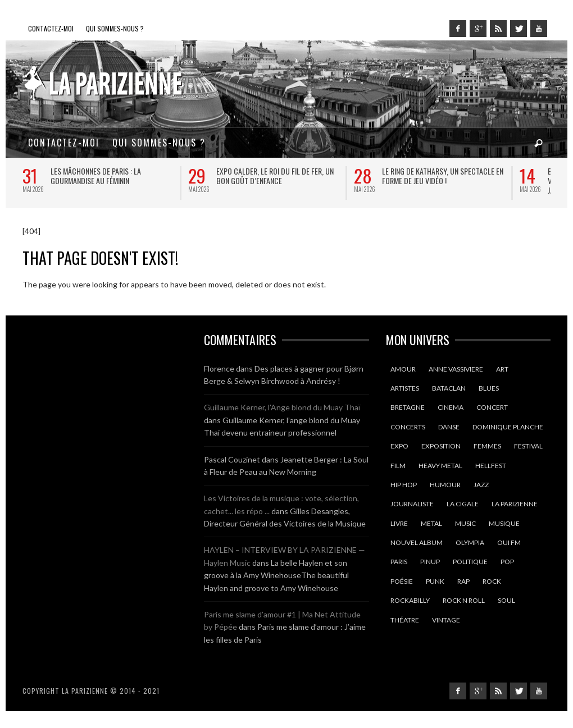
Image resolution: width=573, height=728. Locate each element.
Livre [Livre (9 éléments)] (399, 523)
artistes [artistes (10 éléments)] (405, 388)
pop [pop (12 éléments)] (507, 562)
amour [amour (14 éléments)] (403, 369)
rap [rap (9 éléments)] (463, 581)
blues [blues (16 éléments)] (489, 388)
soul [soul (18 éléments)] (506, 600)
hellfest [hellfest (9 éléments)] (491, 466)
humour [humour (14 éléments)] (445, 485)
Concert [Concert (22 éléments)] (492, 407)
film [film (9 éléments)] (398, 466)
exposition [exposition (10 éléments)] (441, 446)
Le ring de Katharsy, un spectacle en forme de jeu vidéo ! (443, 176)
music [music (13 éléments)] (465, 523)
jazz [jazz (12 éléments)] (481, 485)
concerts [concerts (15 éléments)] (408, 427)
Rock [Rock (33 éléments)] (492, 581)
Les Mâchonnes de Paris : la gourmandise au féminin (96, 176)
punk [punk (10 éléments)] (435, 581)
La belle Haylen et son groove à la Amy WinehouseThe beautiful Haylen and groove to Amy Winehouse (276, 575)
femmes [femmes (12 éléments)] (487, 446)
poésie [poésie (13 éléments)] (402, 581)
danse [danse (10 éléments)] (449, 427)
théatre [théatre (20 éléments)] (405, 620)
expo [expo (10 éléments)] (399, 446)
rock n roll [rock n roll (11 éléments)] (464, 600)
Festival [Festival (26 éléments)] (528, 446)
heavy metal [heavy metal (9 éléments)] (440, 466)
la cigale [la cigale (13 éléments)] (463, 504)
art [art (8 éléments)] (502, 369)
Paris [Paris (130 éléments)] (399, 562)
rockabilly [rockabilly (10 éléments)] (410, 600)
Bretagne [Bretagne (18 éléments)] (408, 407)
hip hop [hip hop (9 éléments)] (404, 485)
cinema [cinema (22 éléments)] (451, 407)
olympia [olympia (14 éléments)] (470, 542)
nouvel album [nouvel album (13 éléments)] (417, 542)
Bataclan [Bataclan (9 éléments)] (449, 388)
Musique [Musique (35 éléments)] (504, 523)
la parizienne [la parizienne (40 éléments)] (515, 504)
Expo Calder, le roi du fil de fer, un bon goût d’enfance (275, 176)
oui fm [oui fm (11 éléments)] (509, 542)
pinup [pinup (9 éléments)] (430, 562)
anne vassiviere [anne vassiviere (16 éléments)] (456, 369)
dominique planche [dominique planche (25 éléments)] (508, 427)
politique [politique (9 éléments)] (470, 562)
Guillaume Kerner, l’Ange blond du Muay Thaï (282, 407)
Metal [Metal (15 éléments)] (431, 523)
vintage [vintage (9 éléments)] (446, 620)
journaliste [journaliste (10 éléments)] (412, 504)
